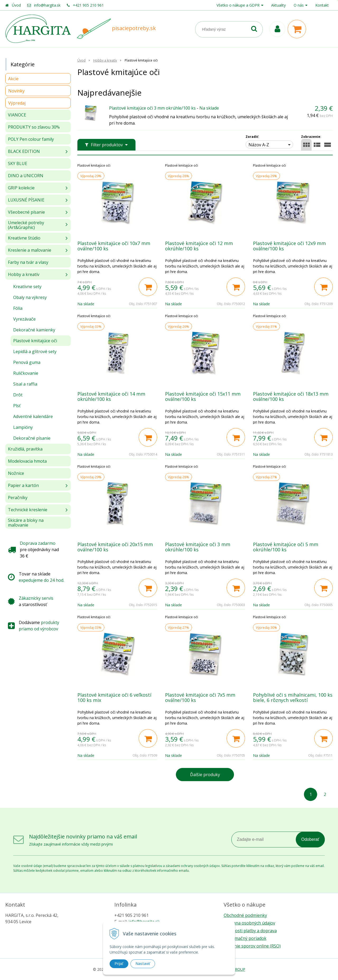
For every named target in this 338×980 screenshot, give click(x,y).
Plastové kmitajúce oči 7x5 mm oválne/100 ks (200, 697)
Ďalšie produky (205, 775)
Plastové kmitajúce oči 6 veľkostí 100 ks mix (114, 697)
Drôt (18, 395)
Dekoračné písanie (32, 438)
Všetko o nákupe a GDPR (238, 5)
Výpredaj (17, 103)
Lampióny (23, 427)
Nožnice (16, 473)
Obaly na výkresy (30, 297)
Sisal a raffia (25, 384)
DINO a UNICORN (26, 176)
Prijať (119, 964)
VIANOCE (17, 115)
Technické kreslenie (28, 510)
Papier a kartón (23, 485)
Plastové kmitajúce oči (35, 341)
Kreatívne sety (27, 287)
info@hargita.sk (47, 5)
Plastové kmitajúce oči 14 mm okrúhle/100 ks (111, 396)
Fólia (18, 308)
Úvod (16, 5)
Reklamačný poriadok (245, 938)
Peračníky (18, 498)
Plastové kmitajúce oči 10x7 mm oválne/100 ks (114, 246)
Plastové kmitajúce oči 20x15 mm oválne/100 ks (115, 547)
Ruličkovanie (26, 373)
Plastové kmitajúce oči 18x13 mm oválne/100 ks (291, 396)
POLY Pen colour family (31, 139)
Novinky (16, 91)
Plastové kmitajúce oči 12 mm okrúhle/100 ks (199, 246)
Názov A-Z (259, 145)
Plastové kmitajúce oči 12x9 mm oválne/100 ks (289, 246)
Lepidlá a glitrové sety (35, 351)
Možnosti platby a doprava (250, 931)
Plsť (17, 406)
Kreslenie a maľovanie (30, 250)
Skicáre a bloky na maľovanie (26, 523)
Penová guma (27, 362)
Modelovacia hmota (27, 461)
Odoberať (310, 839)
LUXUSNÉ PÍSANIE (26, 200)
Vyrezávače (24, 319)
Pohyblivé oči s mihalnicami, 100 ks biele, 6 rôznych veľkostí (293, 697)
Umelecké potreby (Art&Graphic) (26, 225)
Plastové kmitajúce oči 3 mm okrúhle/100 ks (152, 108)
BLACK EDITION (24, 151)
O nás (299, 5)
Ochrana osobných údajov (249, 923)
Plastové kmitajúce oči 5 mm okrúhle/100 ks (286, 547)
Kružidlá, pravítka (25, 449)
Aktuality (278, 5)
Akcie (13, 79)
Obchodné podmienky (245, 915)
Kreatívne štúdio (24, 238)
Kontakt (322, 5)
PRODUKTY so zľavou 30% (34, 127)
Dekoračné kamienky (34, 330)
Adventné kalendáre (33, 416)
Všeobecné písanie (26, 212)
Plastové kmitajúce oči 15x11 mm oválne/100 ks (203, 396)
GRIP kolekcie (21, 188)
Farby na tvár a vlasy (28, 262)
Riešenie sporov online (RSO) (252, 946)
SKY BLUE (18, 163)
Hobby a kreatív (24, 274)
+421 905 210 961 (88, 5)
